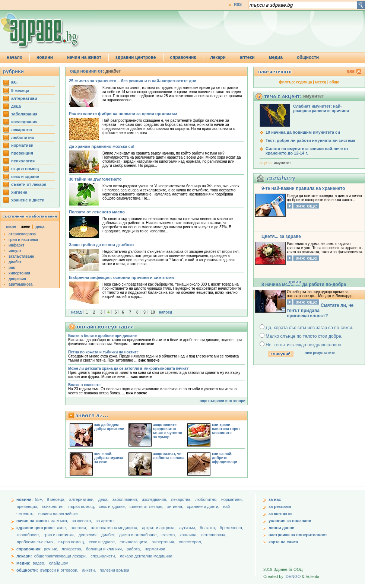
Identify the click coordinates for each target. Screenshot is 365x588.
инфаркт (17, 245)
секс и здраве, (113, 506)
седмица (304, 82)
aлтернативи (24, 98)
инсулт (15, 251)
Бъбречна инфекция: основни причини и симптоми (121, 277)
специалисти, (103, 556)
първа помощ (25, 169)
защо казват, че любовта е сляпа (169, 456)
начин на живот (84, 57)
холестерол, (191, 542)
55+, (40, 499)
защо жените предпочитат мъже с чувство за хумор (168, 431)
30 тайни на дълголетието (95, 179)
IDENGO (293, 576)
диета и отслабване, (139, 535)
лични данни (282, 528)
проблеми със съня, (36, 542)
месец (321, 82)
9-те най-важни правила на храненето (303, 188)
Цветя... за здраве (281, 236)
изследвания (24, 122)
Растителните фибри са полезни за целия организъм (123, 114)
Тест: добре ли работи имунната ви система (310, 140)
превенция (22, 153)
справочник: (29, 549)
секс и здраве (25, 177)
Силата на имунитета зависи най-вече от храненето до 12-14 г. (307, 151)
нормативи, (232, 499)
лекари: (24, 556)
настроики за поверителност (298, 535)
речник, (51, 549)
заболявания (24, 114)
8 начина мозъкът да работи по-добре (304, 285)
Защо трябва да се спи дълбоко (101, 245)
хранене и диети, (204, 506)
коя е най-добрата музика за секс (109, 458)
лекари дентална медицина (146, 556)
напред (166, 312)
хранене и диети (28, 200)
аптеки (247, 57)
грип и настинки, (60, 535)
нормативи (22, 145)
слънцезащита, (134, 542)
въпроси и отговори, (59, 570)
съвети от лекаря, (147, 506)
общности (308, 57)
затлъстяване (21, 256)
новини (45, 57)
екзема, (169, 535)
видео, (39, 563)
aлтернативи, (82, 499)
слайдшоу (59, 563)
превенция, (28, 506)
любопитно (23, 137)
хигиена (19, 192)
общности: (27, 570)
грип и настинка (23, 240)
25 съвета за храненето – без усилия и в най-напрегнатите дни (133, 81)
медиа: (23, 563)
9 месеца (20, 90)
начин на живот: (33, 521)
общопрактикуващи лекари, (61, 556)
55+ (15, 83)
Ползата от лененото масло (97, 212)
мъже (11, 227)
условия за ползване (290, 521)
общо (334, 82)
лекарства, (182, 499)
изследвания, (155, 499)
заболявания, (126, 499)
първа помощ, (82, 506)
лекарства (22, 130)
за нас (275, 499)
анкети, (89, 570)
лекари (218, 57)
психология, (54, 506)
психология (23, 161)
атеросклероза (22, 234)
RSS (238, 5)
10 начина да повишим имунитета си (303, 132)
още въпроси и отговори (223, 401)
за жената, (82, 521)
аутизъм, (188, 528)
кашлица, (189, 535)
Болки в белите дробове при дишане (102, 336)
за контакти (280, 514)
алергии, (80, 528)
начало (15, 57)
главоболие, (29, 535)
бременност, (231, 528)
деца (16, 106)
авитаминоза (20, 284)
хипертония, (164, 542)
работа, (134, 549)
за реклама (280, 506)
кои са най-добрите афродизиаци (225, 458)
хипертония (19, 273)
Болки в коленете (84, 385)
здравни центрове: (36, 528)
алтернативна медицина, (115, 528)
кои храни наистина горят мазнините (226, 429)
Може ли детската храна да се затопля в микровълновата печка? (128, 368)
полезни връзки (115, 570)
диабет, (109, 535)
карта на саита (283, 542)
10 (153, 312)
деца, (104, 499)
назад (76, 312)
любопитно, (207, 499)
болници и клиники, (104, 549)
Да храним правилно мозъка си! (102, 146)
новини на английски (58, 514)
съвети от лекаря (29, 184)
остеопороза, (214, 535)
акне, (62, 528)
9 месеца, (57, 499)
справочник (183, 57)
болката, (208, 528)
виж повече (143, 344)
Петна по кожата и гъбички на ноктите (103, 352)
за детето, (105, 521)
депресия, (89, 535)
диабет (15, 262)
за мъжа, (60, 521)
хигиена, (176, 506)
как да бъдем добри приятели (109, 427)
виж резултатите (320, 353)
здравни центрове (136, 57)
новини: (25, 499)
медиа (276, 57)
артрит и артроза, (159, 528)
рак (12, 268)
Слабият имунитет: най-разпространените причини (321, 108)
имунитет (282, 163)
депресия (17, 279)
